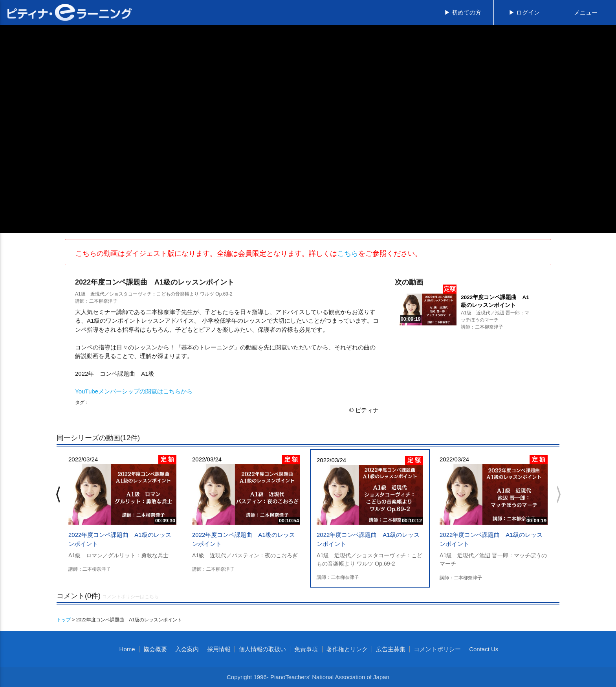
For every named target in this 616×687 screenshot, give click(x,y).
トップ (64, 620)
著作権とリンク (347, 649)
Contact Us (484, 649)
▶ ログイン (524, 12)
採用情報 (219, 649)
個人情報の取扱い (262, 649)
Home (127, 649)
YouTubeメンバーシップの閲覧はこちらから (134, 391)
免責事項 (306, 649)
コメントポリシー (437, 649)
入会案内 (187, 649)
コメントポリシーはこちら (130, 597)
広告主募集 (391, 649)
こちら (348, 253)
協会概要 (155, 649)
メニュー (586, 12)
